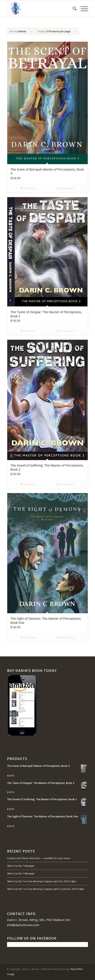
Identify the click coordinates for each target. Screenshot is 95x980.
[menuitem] (73, 8)
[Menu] (82, 8)
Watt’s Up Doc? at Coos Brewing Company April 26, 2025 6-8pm (41, 881)
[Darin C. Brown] (39, 8)
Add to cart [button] (28, 188)
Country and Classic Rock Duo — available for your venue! (39, 858)
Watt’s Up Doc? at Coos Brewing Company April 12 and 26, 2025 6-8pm (46, 889)
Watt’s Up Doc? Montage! (21, 866)
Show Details (65, 188)
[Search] (73, 8)
